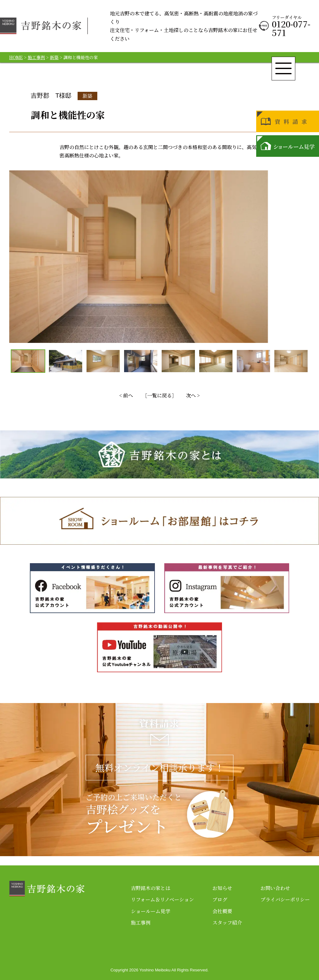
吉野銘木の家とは (151, 888)
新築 (87, 96)
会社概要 (222, 911)
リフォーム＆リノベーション (162, 899)
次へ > (193, 395)
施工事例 (141, 923)
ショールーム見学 (151, 911)
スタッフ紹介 (227, 923)
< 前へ (126, 395)
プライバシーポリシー (285, 899)
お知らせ (222, 888)
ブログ (220, 899)
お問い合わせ (275, 888)
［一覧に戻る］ (159, 395)
